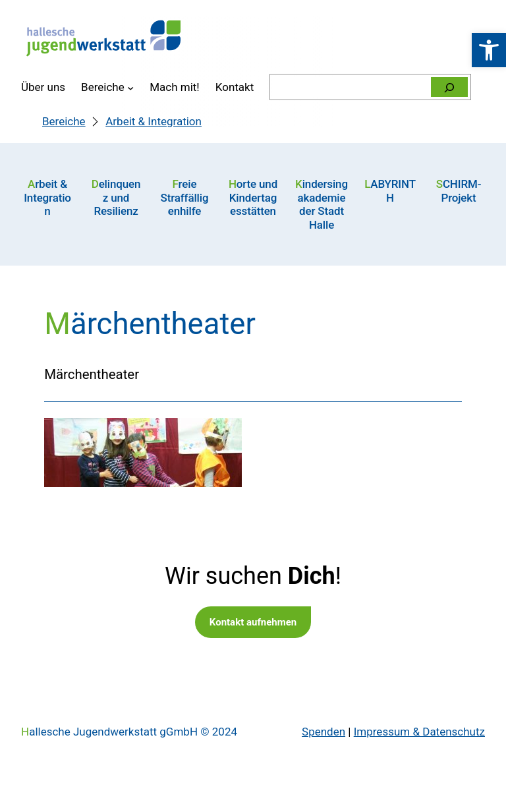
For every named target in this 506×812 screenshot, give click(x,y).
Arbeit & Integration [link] (47, 197)
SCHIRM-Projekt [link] (459, 190)
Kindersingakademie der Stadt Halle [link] (322, 204)
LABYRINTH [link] (390, 190)
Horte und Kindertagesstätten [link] (253, 197)
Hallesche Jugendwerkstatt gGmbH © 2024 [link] (129, 732)
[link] (489, 50)
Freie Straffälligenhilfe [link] (185, 197)
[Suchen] (449, 87)
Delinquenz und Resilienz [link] (116, 197)
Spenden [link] (323, 732)
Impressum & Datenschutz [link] (419, 732)
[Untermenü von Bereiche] (130, 87)
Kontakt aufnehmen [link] (253, 622)
